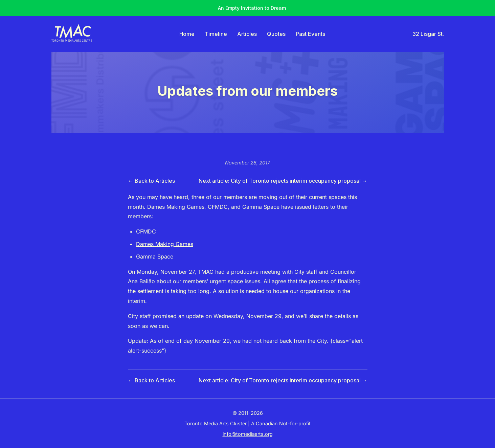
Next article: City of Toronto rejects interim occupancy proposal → (283, 181)
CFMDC (146, 231)
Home (187, 34)
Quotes (276, 34)
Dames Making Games (165, 244)
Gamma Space (155, 256)
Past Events (310, 34)
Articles (247, 34)
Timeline (216, 34)
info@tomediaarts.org (248, 434)
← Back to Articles (151, 181)
